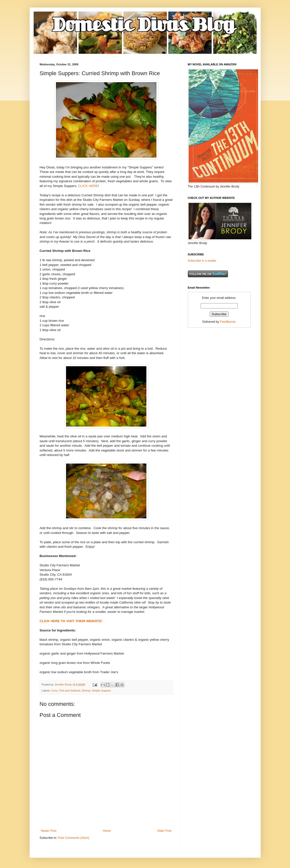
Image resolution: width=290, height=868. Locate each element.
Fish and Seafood (70, 691)
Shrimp (86, 691)
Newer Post (49, 831)
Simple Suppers (101, 691)
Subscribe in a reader (202, 261)
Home (107, 831)
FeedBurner (228, 322)
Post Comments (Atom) (74, 838)
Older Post (164, 831)
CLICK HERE (88, 186)
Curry (54, 691)
